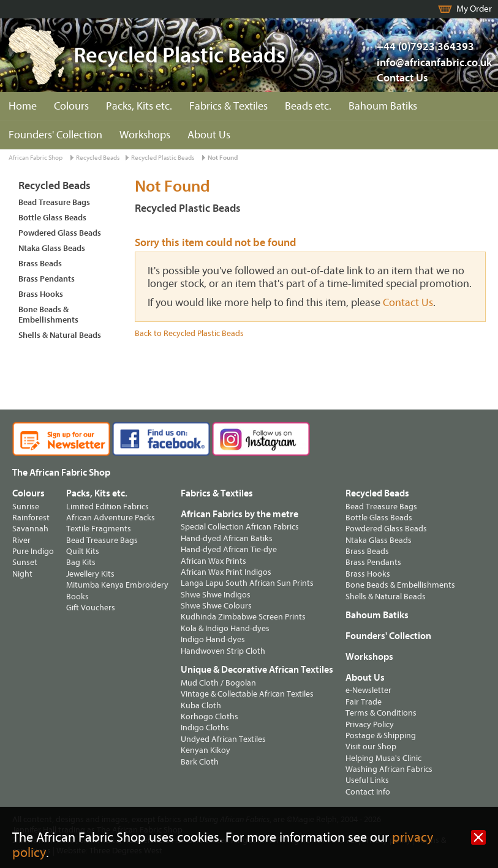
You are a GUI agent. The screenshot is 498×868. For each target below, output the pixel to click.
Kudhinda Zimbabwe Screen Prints (243, 617)
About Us (209, 135)
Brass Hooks (41, 294)
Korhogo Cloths (209, 716)
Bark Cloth (200, 762)
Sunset (25, 562)
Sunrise (26, 507)
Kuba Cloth (201, 705)
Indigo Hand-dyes (213, 639)
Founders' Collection (55, 135)
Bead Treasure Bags (54, 202)
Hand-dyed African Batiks (227, 538)
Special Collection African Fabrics (240, 527)
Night (22, 574)
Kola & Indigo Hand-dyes (225, 628)
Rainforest (31, 518)
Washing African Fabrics (389, 769)
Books (77, 597)
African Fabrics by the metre (240, 514)
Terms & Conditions (381, 713)
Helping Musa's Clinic (383, 758)
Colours (71, 106)
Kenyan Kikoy (206, 750)
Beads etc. (308, 106)
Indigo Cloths (205, 728)
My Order (474, 9)
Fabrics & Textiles (228, 106)
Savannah (30, 529)
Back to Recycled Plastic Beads (189, 333)
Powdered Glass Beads (60, 233)
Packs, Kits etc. (139, 106)
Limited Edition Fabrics (108, 507)
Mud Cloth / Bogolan (218, 683)
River (21, 540)
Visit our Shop (371, 746)
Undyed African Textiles (223, 739)
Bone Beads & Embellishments (48, 315)
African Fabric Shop (36, 158)
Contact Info (368, 792)
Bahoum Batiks (383, 106)
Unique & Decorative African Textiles (257, 670)
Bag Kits (81, 562)
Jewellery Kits (90, 574)
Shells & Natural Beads (60, 335)
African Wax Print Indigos (226, 572)
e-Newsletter (368, 690)
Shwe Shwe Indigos (216, 595)
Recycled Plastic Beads (163, 158)
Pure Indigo (33, 551)
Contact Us (402, 78)
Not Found (223, 158)
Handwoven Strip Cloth (223, 651)
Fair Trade (364, 702)
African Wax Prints (213, 561)
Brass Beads (40, 264)
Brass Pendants (47, 279)
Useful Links (367, 780)
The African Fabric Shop (61, 473)
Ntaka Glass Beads (52, 248)
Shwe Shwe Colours (216, 606)
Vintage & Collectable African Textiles (247, 694)
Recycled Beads (98, 158)
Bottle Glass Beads (52, 218)
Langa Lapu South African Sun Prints (247, 583)
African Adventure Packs (111, 518)
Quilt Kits (83, 551)
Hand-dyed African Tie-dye (229, 549)
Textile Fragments (99, 529)
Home (23, 106)
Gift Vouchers (91, 608)
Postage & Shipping (381, 735)
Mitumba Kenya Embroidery (117, 585)
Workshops (145, 135)
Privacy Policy (370, 724)
